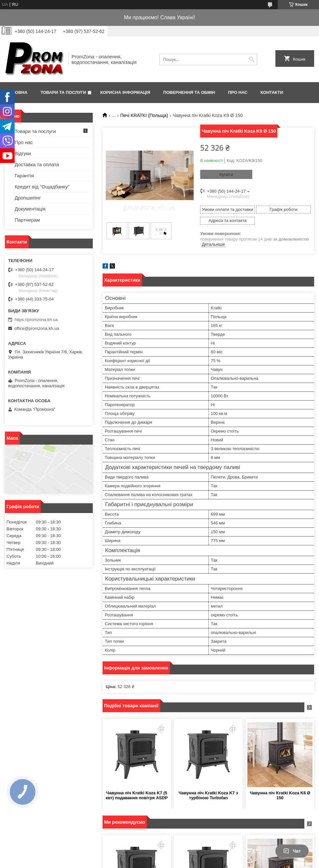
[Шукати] (251, 59)
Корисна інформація (125, 92)
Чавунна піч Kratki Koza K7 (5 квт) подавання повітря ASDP (137, 795)
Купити (226, 175)
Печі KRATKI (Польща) (144, 115)
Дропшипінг (28, 198)
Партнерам (27, 220)
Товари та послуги (63, 92)
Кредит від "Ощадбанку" (42, 187)
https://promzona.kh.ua (36, 320)
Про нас (238, 92)
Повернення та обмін (189, 92)
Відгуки (23, 153)
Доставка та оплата (37, 164)
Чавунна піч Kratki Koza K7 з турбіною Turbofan (208, 795)
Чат (292, 851)
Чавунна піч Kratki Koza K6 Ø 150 (280, 795)
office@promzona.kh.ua (37, 328)
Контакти (272, 92)
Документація (30, 209)
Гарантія (24, 176)
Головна (17, 92)
